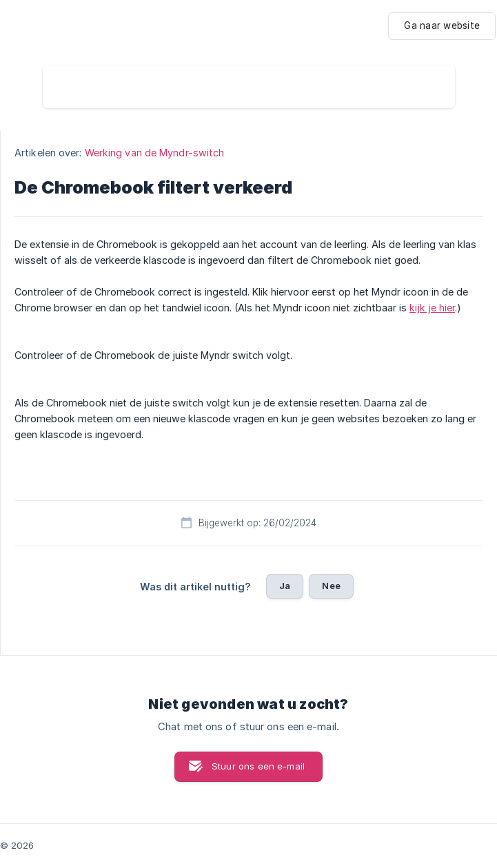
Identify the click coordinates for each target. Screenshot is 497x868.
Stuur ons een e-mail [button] (258, 766)
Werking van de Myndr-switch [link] (155, 153)
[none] (442, 26)
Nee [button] (331, 586)
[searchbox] (249, 87)
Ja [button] (285, 586)
